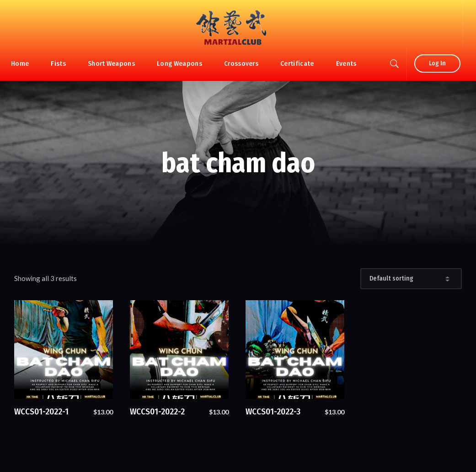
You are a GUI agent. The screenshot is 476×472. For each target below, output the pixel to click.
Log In (437, 63)
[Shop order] (411, 279)
